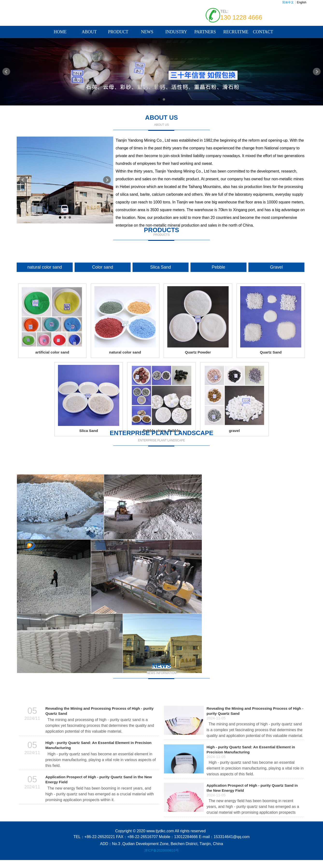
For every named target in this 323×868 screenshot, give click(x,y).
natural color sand (45, 267)
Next (317, 72)
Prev (6, 72)
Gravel (276, 267)
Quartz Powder (198, 352)
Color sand (102, 267)
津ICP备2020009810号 (161, 850)
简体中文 (288, 2)
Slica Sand (161, 267)
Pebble (218, 267)
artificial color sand (52, 352)
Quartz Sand (271, 352)
